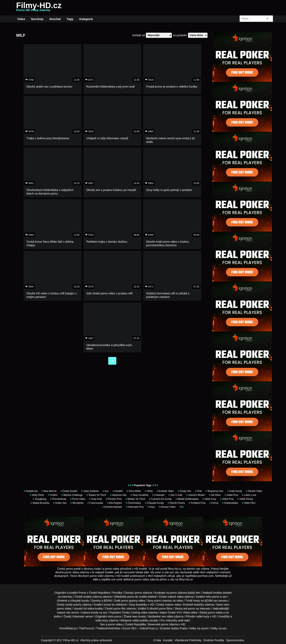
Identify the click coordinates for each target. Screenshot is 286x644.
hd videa (89, 609)
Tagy (70, 19)
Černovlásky (133, 503)
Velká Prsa (231, 495)
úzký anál (95, 499)
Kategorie (86, 19)
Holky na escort (199, 628)
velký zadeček (90, 491)
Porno (82, 593)
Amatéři (118, 491)
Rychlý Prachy (176, 503)
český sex (184, 491)
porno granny (130, 601)
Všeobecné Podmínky (188, 640)
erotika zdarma (92, 597)
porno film (120, 609)
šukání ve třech (96, 495)
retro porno (212, 597)
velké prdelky (141, 620)
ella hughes (114, 503)
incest (107, 605)
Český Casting (131, 613)
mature (172, 597)
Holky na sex (219, 628)
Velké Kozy (209, 499)
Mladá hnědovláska (187, 499)
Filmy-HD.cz (39, 8)
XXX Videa (183, 613)
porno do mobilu (137, 597)
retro (111, 616)
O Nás (157, 640)
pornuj (214, 503)
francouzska (95, 503)
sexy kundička (139, 495)
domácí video (167, 507)
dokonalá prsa (135, 507)
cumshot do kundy (160, 499)
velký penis (37, 495)
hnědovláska (230, 503)
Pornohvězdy (58, 499)
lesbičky (199, 605)
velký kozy (102, 620)
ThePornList (86, 628)
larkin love (249, 495)
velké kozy (203, 616)
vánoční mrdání (196, 495)
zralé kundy (235, 491)
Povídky (117, 593)
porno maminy (163, 601)
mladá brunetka (40, 503)
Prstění (53, 495)
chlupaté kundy (80, 601)
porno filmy (165, 609)
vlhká (149, 491)
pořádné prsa (197, 503)
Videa (21, 19)
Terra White (134, 491)
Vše (182, 507)
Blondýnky (77, 503)
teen (135, 616)
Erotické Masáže (112, 507)
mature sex (64, 613)
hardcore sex (118, 495)
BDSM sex (211, 601)
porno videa (77, 499)
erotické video (165, 491)
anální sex (60, 503)
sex (164, 616)
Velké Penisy (245, 499)
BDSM (108, 601)
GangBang (40, 499)
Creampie (158, 495)
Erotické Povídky (214, 640)
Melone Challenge (72, 495)
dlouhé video (254, 491)
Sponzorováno (235, 640)
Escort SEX (130, 628)
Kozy (151, 507)
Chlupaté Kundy (154, 503)
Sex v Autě (175, 495)
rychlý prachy (73, 605)
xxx (106, 491)
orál (198, 491)
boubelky (142, 605)
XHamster (78, 616)
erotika (218, 593)
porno (139, 593)
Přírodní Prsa (114, 499)
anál (181, 620)
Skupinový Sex (214, 491)
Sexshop (37, 19)
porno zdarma (178, 593)
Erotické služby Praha (174, 628)
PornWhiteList (68, 628)
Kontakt (168, 640)
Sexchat (55, 19)
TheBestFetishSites (108, 628)
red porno (189, 609)
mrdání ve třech (135, 499)
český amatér (69, 491)
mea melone (49, 491)
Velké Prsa (227, 499)
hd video (215, 495)
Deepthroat (31, 491)
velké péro (249, 503)
